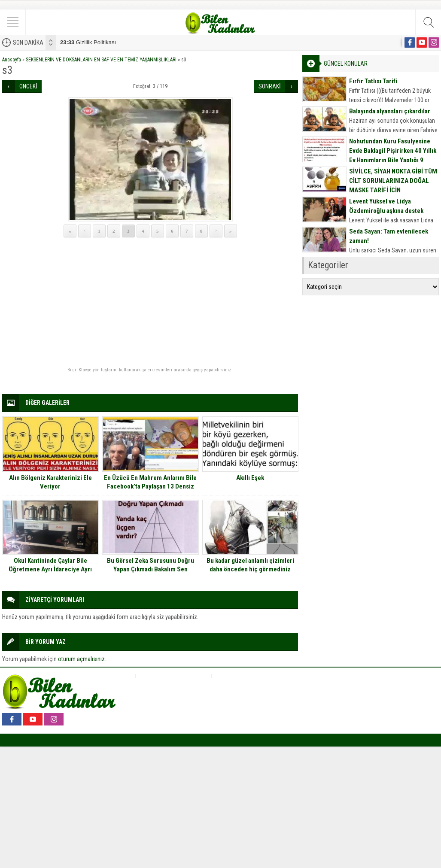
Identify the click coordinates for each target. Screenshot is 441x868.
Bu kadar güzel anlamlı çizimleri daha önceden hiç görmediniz (250, 565)
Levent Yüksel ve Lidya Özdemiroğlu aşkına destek (386, 206)
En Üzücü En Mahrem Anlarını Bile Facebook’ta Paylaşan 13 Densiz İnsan (150, 486)
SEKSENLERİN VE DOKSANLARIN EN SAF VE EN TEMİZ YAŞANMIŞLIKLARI (101, 60)
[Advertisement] (150, 303)
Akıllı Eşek (250, 478)
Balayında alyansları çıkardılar (390, 111)
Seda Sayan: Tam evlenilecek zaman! (389, 236)
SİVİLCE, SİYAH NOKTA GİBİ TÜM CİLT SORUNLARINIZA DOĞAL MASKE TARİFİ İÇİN (393, 181)
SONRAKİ (270, 86)
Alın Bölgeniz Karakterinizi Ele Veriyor (50, 482)
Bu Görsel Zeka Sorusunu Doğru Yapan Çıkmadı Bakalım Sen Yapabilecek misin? (151, 569)
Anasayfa (12, 60)
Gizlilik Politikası (88, 42)
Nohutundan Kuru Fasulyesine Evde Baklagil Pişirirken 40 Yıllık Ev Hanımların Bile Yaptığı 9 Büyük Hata (393, 155)
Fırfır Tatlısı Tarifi (373, 81)
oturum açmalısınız (81, 659)
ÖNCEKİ (28, 86)
